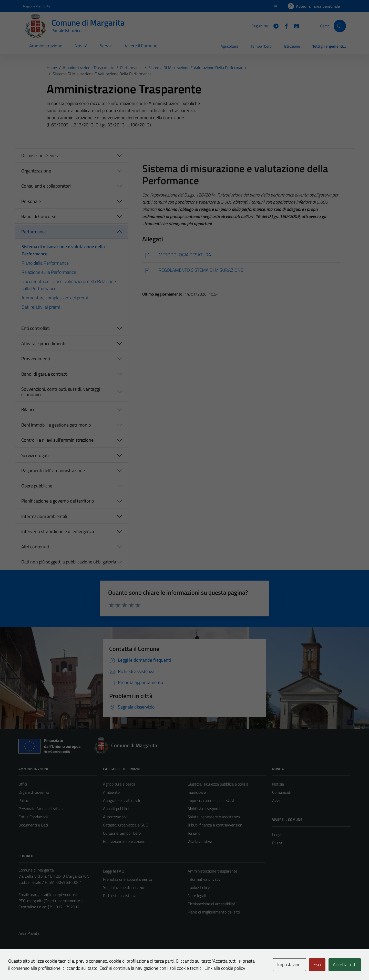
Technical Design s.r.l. (53, 965)
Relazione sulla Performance (49, 272)
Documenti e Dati (33, 825)
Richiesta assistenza (120, 896)
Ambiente (111, 792)
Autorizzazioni (115, 817)
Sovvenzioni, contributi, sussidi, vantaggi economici (61, 392)
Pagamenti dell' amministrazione (53, 470)
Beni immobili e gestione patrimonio (56, 425)
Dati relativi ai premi (41, 307)
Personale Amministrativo (40, 809)
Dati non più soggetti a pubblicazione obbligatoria (69, 562)
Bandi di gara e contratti (44, 374)
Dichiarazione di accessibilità (211, 904)
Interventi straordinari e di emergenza (58, 531)
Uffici (23, 784)
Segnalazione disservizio (124, 887)
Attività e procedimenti (43, 344)
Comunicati (282, 792)
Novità (81, 46)
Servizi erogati (35, 455)
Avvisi (277, 800)
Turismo (194, 833)
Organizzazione (36, 171)
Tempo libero (261, 46)
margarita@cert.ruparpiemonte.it (55, 901)
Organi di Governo (34, 792)
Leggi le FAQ (114, 871)
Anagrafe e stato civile (122, 800)
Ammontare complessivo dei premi (55, 298)
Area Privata (29, 933)
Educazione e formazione (124, 841)
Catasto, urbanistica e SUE (125, 825)
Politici (24, 800)
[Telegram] (274, 26)
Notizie (278, 784)
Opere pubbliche (37, 486)
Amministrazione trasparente (212, 871)
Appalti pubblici (116, 809)
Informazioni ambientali (44, 516)
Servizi (106, 46)
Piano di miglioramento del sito (214, 912)
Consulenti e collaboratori (46, 186)
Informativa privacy (204, 879)
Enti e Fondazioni (33, 817)
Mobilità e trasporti (204, 809)
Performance (34, 232)
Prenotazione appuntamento (127, 879)
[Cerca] (340, 26)
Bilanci (28, 410)
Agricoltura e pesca (119, 784)
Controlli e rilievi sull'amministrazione (57, 440)
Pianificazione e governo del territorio (58, 501)
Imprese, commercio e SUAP (211, 800)
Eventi (278, 843)
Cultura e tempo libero (122, 833)
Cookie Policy (199, 887)
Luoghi (278, 835)
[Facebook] (284, 26)
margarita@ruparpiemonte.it (54, 895)
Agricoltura (229, 46)
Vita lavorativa (200, 841)
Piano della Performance (45, 263)
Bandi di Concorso (39, 216)
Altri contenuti (35, 547)
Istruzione (292, 46)
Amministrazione (46, 46)
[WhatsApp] (294, 26)
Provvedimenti (36, 359)
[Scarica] (241, 255)
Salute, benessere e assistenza (214, 817)
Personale (31, 201)
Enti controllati (35, 328)
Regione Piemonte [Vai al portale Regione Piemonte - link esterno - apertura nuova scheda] (37, 6)
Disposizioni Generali (41, 155)
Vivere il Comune (141, 46)
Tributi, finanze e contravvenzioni (215, 825)
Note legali (197, 896)
